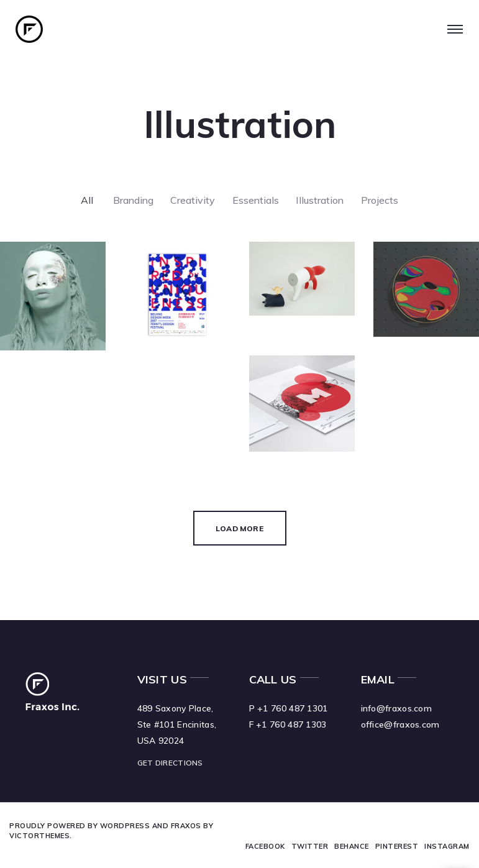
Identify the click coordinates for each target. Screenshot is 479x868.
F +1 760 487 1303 (288, 724)
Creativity (192, 201)
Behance (352, 846)
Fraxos (186, 826)
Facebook (265, 846)
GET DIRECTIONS (170, 763)
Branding (131, 201)
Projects (382, 201)
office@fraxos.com (400, 724)
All (84, 201)
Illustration (322, 201)
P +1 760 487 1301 (289, 708)
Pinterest (397, 846)
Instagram (448, 846)
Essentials (256, 201)
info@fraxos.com (397, 708)
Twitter (310, 846)
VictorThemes (39, 836)
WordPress (125, 826)
